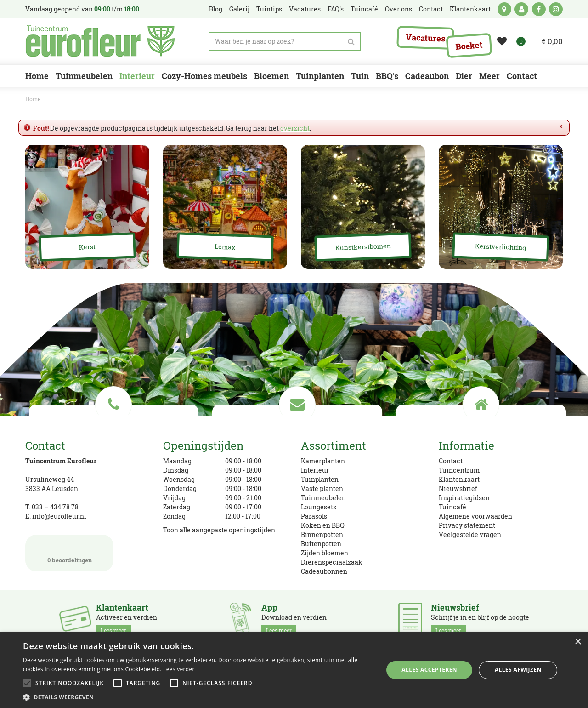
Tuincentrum (459, 470)
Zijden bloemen (325, 553)
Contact (451, 461)
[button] (198, 697)
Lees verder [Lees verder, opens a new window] (179, 669)
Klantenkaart (459, 479)
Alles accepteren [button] (429, 670)
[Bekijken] (546, 41)
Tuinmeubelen (323, 498)
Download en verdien (294, 619)
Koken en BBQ (323, 525)
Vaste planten (322, 488)
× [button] (578, 642)
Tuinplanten (320, 479)
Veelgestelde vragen (470, 534)
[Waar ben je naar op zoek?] (285, 41)
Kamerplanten (323, 461)
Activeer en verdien (127, 619)
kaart (504, 9)
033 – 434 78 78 (55, 507)
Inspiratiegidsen (464, 498)
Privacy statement (467, 525)
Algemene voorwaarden (475, 516)
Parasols (314, 516)
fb (539, 9)
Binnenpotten (322, 534)
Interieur (315, 470)
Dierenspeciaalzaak (332, 562)
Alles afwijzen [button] (518, 670)
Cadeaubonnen (324, 571)
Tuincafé (452, 507)
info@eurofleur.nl (59, 516)
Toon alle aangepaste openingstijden (219, 530)
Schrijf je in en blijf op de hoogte (480, 619)
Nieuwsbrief (458, 488)
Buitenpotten (321, 544)
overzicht (295, 128)
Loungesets (319, 507)
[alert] (294, 670)
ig (556, 9)
